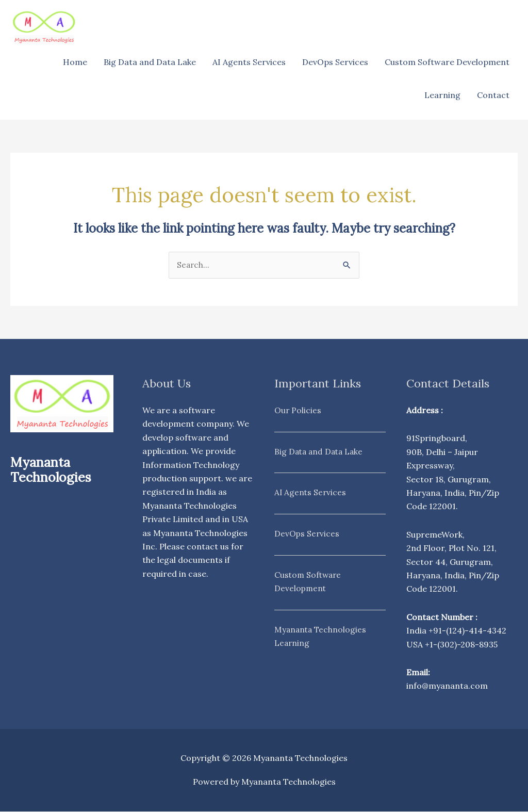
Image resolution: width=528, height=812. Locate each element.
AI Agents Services (249, 62)
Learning (442, 95)
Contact (493, 95)
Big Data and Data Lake (150, 62)
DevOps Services (335, 62)
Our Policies (298, 411)
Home (75, 62)
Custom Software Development (447, 62)
